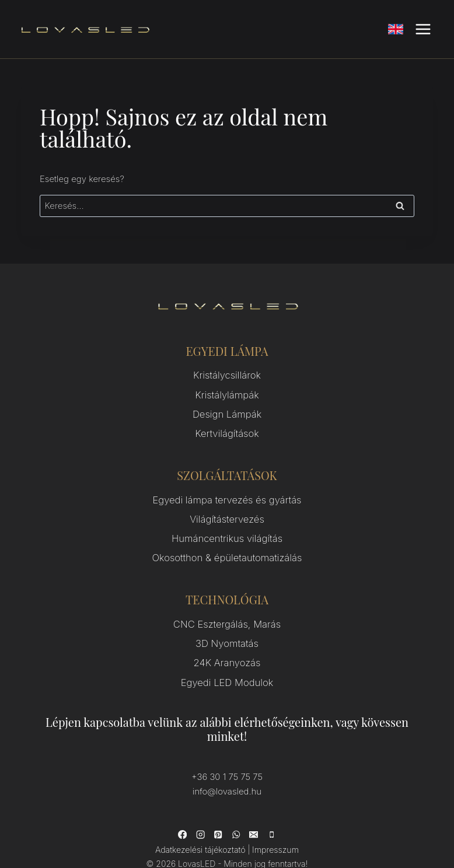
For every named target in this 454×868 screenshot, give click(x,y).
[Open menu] (423, 29)
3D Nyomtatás (227, 625)
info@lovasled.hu (227, 767)
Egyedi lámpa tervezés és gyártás (227, 491)
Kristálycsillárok (227, 374)
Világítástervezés (227, 508)
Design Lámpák (227, 409)
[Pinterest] (218, 810)
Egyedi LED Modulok (227, 660)
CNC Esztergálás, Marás (227, 608)
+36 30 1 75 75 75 (227, 753)
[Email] (253, 810)
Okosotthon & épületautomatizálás (227, 543)
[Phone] (271, 810)
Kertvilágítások (227, 427)
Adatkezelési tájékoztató (202, 824)
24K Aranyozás (227, 643)
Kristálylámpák (227, 392)
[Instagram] (201, 810)
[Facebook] (183, 810)
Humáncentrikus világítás (227, 526)
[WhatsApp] (236, 810)
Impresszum (273, 824)
